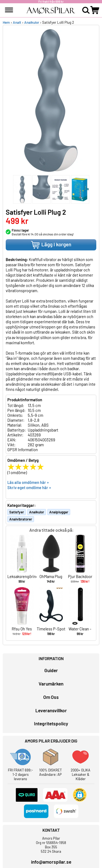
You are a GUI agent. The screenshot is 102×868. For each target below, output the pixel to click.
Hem (6, 22)
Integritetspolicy (51, 723)
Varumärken (51, 684)
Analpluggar (59, 512)
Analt (17, 22)
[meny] (9, 10)
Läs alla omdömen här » (28, 482)
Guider (51, 670)
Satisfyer (17, 512)
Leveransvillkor (51, 710)
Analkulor (32, 22)
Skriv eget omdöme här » (29, 487)
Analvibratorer (21, 519)
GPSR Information (23, 450)
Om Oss (51, 697)
